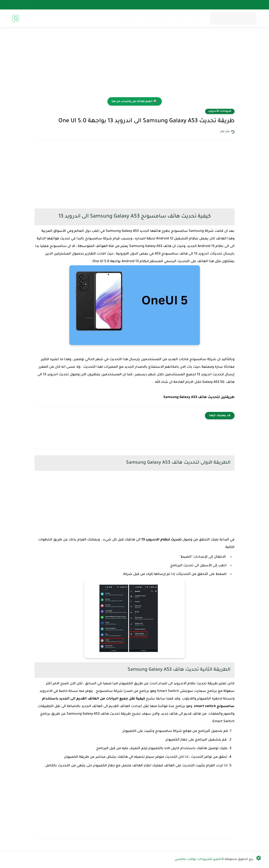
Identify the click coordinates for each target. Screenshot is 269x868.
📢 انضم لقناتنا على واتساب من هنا (134, 102)
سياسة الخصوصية (158, 18)
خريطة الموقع (130, 18)
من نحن (197, 18)
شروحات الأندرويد (220, 111)
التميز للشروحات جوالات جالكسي (198, 860)
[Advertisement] (134, 65)
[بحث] (16, 18)
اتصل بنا (182, 18)
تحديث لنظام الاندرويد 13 (162, 540)
